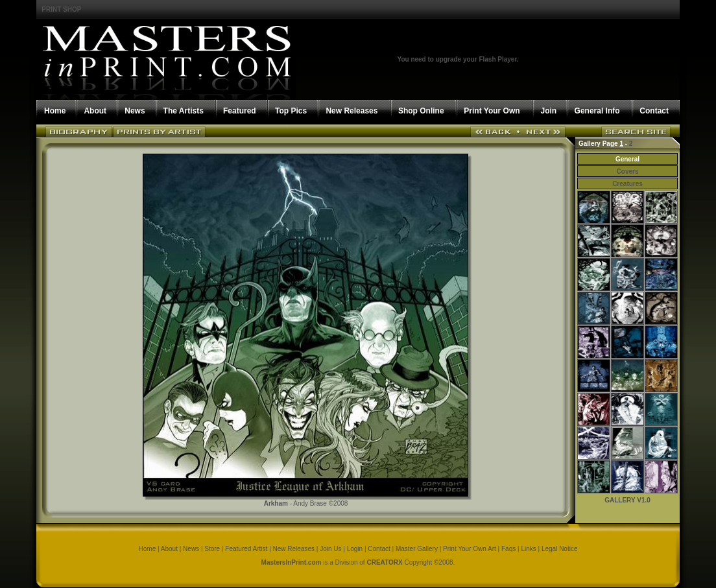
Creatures (627, 184)
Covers (628, 171)
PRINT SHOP (61, 9)
